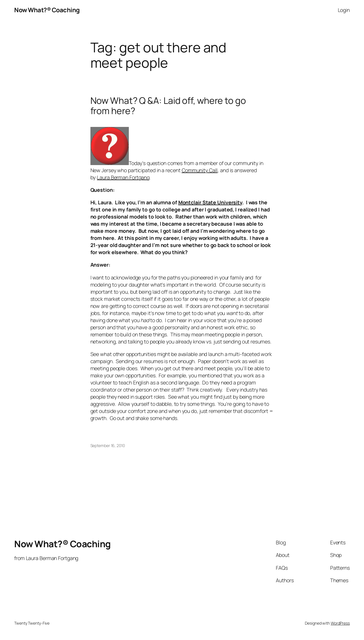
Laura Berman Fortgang (123, 177)
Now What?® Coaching (47, 10)
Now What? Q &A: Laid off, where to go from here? (168, 106)
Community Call (200, 170)
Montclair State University (210, 202)
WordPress (340, 623)
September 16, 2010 (108, 445)
